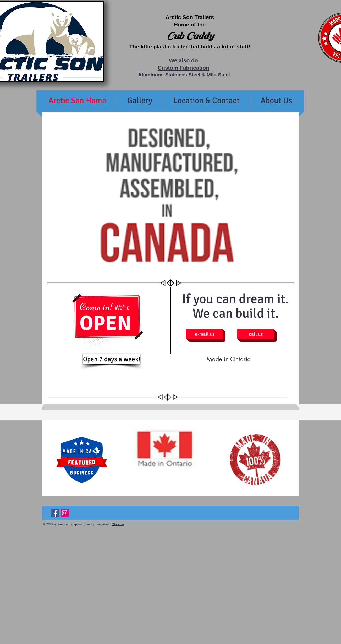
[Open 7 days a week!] (112, 359)
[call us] (256, 334)
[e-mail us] (205, 334)
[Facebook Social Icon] (55, 513)
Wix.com (118, 524)
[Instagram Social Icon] (65, 513)
